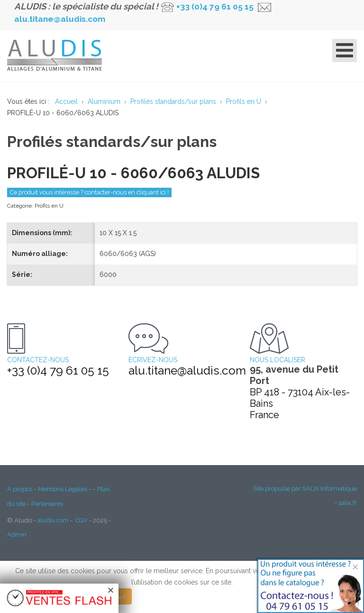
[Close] (355, 567)
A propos (20, 489)
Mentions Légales (63, 489)
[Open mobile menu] (345, 50)
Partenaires (47, 503)
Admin (17, 535)
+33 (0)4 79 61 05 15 (215, 7)
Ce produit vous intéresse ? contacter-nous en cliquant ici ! (89, 192)
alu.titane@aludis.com (60, 19)
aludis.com (53, 520)
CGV (82, 520)
